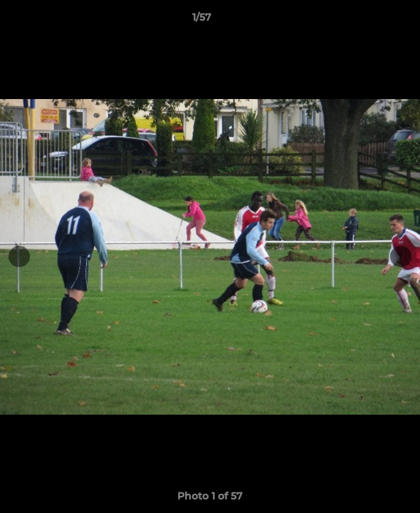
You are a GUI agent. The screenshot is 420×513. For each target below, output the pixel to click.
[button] (369, 21)
